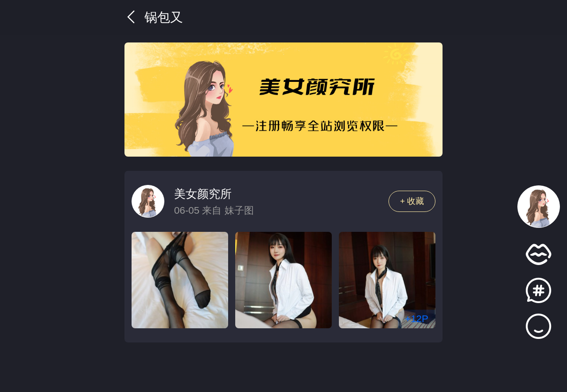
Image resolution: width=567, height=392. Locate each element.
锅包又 (154, 17)
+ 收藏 (412, 201)
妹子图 (239, 210)
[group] (283, 100)
